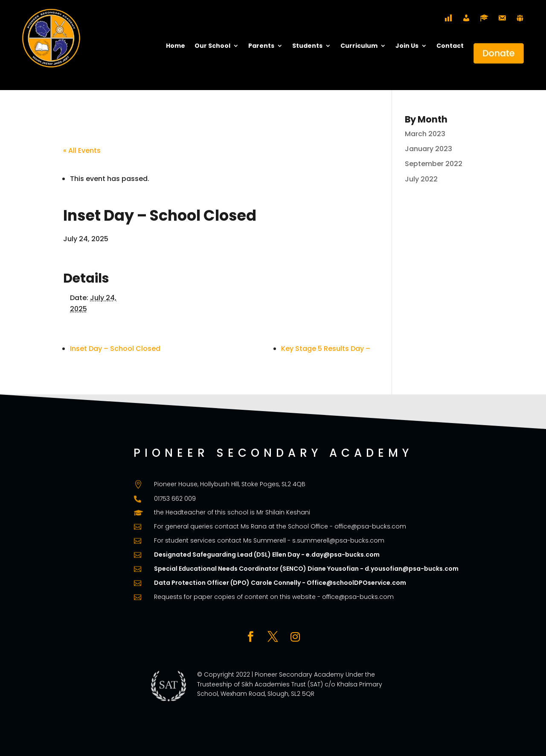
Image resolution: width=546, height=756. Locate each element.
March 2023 (425, 134)
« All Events (82, 150)
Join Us (407, 46)
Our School (212, 46)
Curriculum (359, 46)
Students (307, 46)
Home (176, 46)
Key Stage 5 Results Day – (326, 349)
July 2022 (421, 179)
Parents (261, 46)
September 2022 (434, 164)
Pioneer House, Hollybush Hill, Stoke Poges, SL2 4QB (230, 484)
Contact (450, 46)
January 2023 (428, 149)
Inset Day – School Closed (115, 349)
